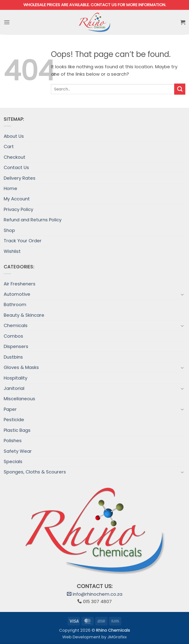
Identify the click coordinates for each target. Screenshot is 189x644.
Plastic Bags (17, 430)
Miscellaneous (19, 399)
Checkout (15, 157)
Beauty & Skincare (24, 315)
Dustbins (13, 357)
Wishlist (12, 251)
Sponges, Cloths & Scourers (35, 472)
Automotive (17, 294)
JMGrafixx (117, 637)
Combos (13, 336)
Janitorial (14, 388)
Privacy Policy (18, 209)
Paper (10, 409)
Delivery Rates (20, 178)
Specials (13, 461)
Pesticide (14, 420)
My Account (17, 199)
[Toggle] (182, 294)
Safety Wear (18, 451)
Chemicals (16, 325)
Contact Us (16, 167)
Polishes (13, 441)
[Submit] (180, 89)
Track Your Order (23, 241)
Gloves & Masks (21, 367)
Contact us (104, 5)
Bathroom (15, 305)
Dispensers (16, 346)
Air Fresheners (20, 284)
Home (10, 188)
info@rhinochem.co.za (95, 594)
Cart (9, 147)
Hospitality (16, 378)
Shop (9, 230)
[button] (7, 22)
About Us (14, 136)
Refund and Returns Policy (33, 220)
